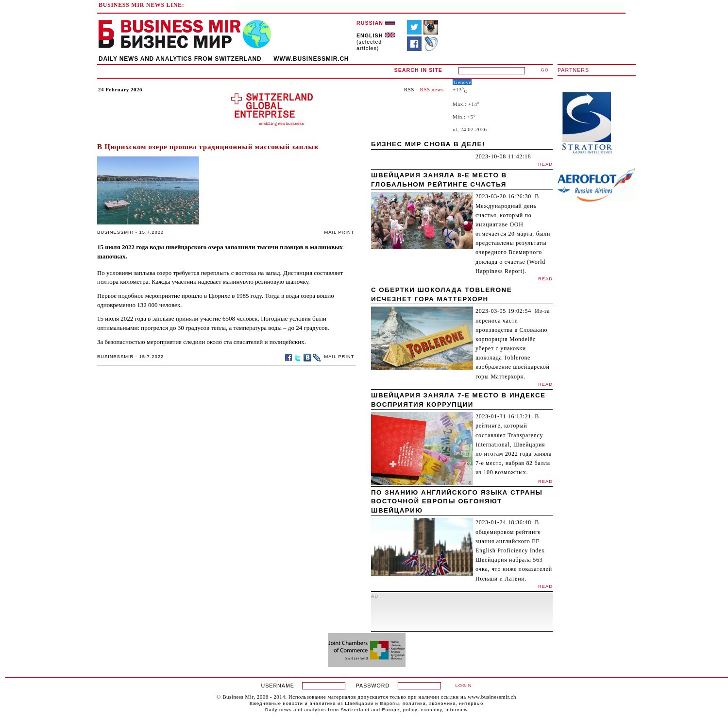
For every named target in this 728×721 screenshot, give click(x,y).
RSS (409, 89)
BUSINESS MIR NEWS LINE (140, 5)
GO (545, 70)
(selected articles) (376, 42)
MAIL (330, 232)
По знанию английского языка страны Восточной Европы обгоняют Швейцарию (457, 501)
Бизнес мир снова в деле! (428, 144)
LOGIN (463, 686)
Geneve (463, 82)
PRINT (347, 232)
